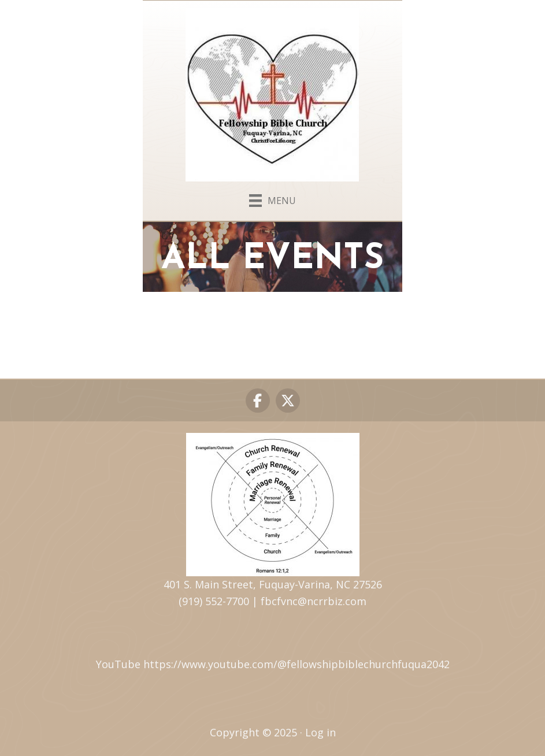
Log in (320, 732)
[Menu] (272, 198)
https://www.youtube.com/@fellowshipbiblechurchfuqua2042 (296, 664)
